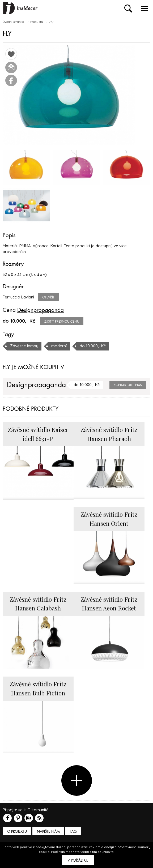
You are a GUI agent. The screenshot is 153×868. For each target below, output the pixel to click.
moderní (59, 346)
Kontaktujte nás (128, 385)
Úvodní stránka (13, 22)
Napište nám (48, 831)
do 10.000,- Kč (93, 346)
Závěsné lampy (24, 346)
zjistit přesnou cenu (62, 322)
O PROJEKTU (17, 831)
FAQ (73, 831)
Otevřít (48, 297)
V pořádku (78, 860)
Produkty (37, 22)
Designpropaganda (41, 310)
